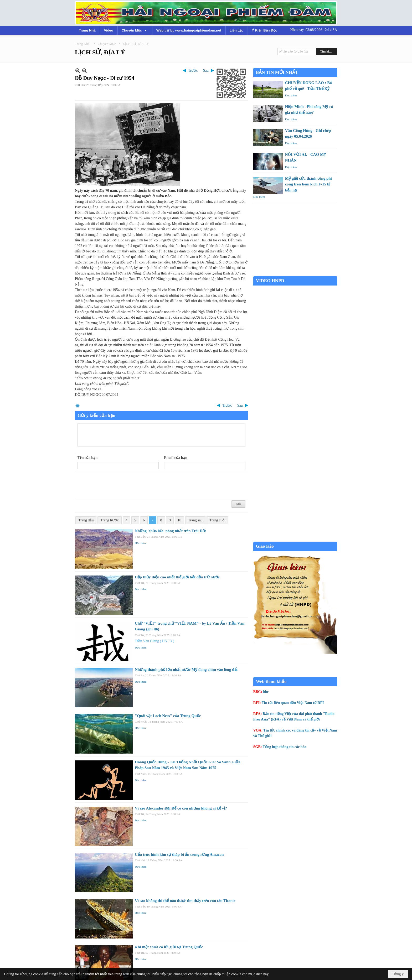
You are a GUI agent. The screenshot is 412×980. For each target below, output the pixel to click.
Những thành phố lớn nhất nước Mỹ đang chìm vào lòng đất (186, 670)
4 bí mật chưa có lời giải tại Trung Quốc (169, 947)
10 (179, 520)
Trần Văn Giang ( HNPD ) (154, 641)
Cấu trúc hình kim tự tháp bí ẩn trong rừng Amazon (179, 854)
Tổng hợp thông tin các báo (285, 747)
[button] (135, 30)
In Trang (78, 405)
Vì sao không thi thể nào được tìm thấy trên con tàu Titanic (185, 901)
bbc (266, 692)
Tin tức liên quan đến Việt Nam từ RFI (293, 703)
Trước (193, 71)
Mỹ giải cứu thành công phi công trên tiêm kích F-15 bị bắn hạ (308, 184)
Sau (206, 71)
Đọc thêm (141, 543)
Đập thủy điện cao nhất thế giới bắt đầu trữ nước (177, 577)
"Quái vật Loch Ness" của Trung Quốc (168, 716)
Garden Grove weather (295, 273)
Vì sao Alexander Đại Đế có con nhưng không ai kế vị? (181, 808)
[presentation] (117, 485)
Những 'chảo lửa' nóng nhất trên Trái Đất (170, 531)
